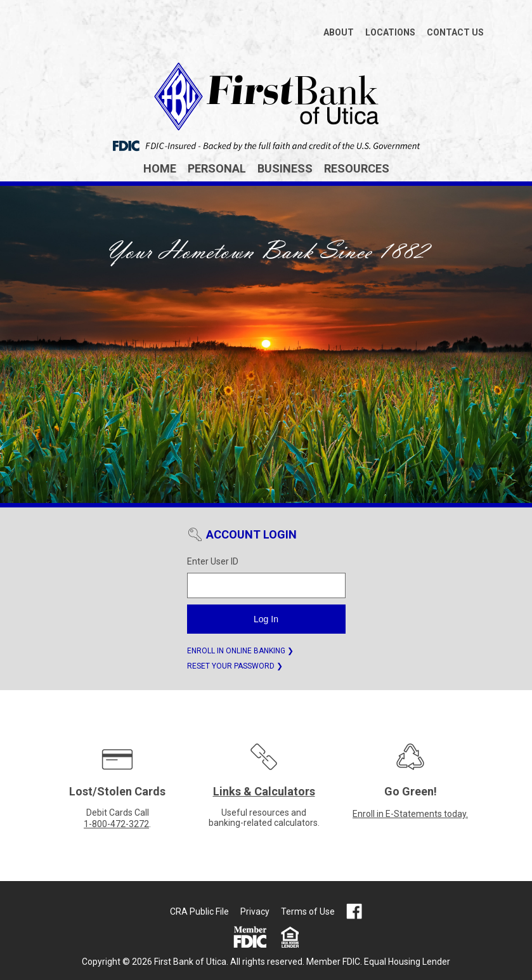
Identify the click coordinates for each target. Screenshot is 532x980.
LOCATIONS (390, 32)
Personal (217, 168)
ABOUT (339, 32)
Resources (357, 168)
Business (285, 168)
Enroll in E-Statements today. (410, 814)
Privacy (255, 911)
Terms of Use (308, 911)
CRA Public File (199, 911)
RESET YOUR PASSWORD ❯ (235, 666)
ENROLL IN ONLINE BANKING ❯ (240, 651)
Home (160, 168)
